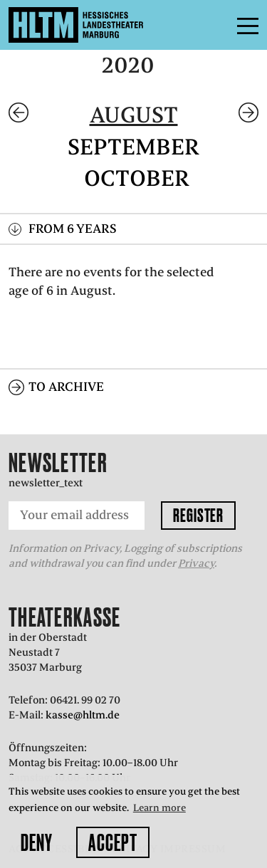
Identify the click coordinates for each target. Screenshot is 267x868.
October (137, 178)
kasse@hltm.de (83, 715)
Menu (216, 25)
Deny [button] (37, 842)
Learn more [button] (159, 808)
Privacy (196, 563)
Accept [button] (113, 842)
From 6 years (73, 229)
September (133, 147)
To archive (66, 387)
